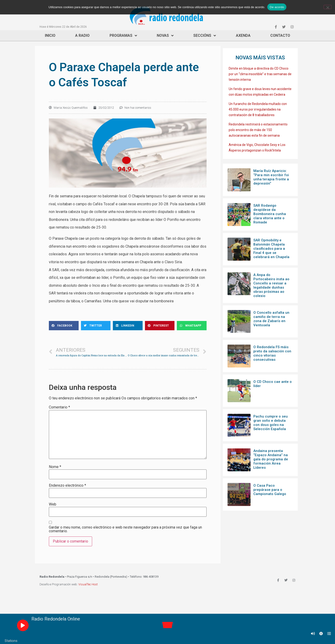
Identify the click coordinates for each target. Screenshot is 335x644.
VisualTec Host (88, 584)
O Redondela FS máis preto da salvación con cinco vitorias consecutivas (272, 353)
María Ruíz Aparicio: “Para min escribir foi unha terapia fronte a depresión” (271, 177)
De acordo (277, 7)
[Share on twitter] (96, 326)
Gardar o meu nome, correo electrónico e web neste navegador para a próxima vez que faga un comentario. (125, 529)
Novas (165, 36)
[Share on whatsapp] (192, 326)
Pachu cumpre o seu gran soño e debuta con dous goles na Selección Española (271, 423)
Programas (123, 36)
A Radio (82, 35)
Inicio (50, 35)
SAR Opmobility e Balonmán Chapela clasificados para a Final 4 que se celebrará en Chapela (271, 249)
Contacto (280, 35)
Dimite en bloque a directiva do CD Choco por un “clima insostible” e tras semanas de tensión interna (260, 74)
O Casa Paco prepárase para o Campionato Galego (270, 490)
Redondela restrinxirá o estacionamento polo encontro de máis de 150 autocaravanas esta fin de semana (258, 130)
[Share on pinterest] (160, 326)
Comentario (59, 407)
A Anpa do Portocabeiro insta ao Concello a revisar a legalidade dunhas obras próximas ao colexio (271, 285)
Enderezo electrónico (67, 486)
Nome (55, 467)
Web (53, 504)
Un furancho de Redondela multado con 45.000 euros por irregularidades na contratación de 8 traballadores (258, 109)
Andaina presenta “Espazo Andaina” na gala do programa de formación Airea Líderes (271, 459)
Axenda (243, 35)
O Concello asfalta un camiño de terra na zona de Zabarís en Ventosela (271, 319)
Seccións (205, 36)
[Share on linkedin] (128, 326)
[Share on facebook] (64, 326)
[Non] (328, 7)
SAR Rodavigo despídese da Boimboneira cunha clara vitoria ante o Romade (270, 214)
